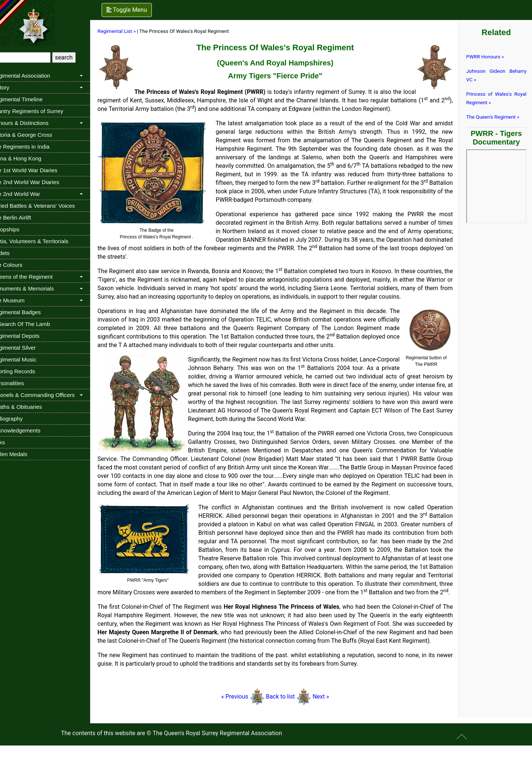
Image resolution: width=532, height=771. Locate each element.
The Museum (22, 300)
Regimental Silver (27, 348)
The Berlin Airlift (25, 218)
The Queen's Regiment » (495, 117)
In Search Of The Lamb (34, 324)
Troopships (19, 229)
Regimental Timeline (31, 99)
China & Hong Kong (30, 158)
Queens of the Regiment (36, 277)
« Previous (251, 722)
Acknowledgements (30, 430)
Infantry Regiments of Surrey (41, 111)
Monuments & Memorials (36, 288)
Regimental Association (34, 76)
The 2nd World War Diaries (39, 182)
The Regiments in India (34, 147)
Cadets (14, 253)
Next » (329, 722)
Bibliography (21, 419)
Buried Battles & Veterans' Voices (47, 206)
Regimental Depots (29, 336)
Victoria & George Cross (35, 135)
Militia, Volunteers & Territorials (43, 241)
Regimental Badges (30, 312)
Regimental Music (28, 359)
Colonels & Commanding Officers (47, 395)
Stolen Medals (23, 454)
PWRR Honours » (487, 57)
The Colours (21, 265)
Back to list (288, 722)
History (14, 87)
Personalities (21, 383)
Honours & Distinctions (34, 123)
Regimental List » (130, 31)
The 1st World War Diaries (38, 170)
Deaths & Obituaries (30, 407)
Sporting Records (27, 371)
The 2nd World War (29, 194)
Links (12, 442)
